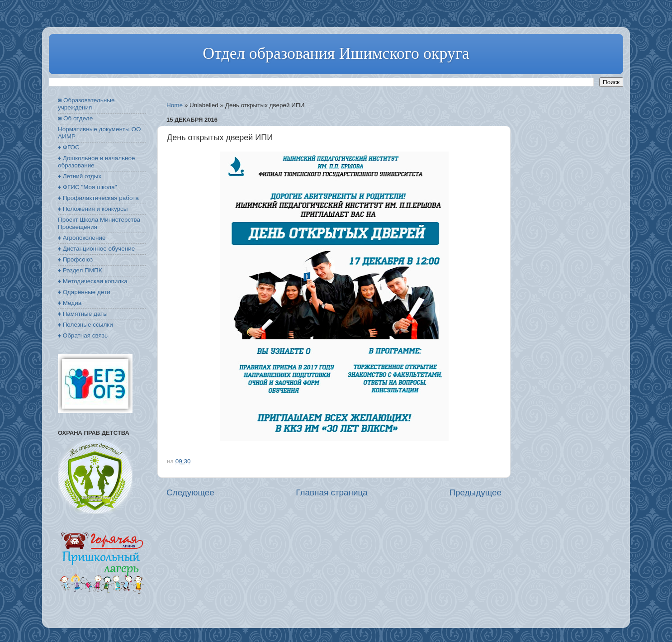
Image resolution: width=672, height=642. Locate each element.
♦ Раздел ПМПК (80, 270)
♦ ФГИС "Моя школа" (87, 187)
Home (175, 105)
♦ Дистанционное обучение (96, 249)
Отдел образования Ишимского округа (336, 53)
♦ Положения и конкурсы (93, 209)
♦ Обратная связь (83, 335)
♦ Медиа (70, 303)
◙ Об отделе (75, 118)
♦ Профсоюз (75, 259)
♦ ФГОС (69, 147)
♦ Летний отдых (80, 176)
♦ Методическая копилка (93, 281)
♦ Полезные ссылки (85, 325)
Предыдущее (475, 492)
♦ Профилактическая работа (98, 198)
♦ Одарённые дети (84, 292)
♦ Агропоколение (82, 238)
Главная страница (332, 492)
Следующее (190, 492)
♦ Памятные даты (83, 314)
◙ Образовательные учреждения (86, 104)
